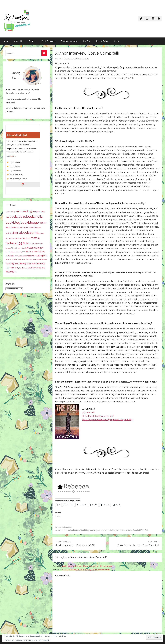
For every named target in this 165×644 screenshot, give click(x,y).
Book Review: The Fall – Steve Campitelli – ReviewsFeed (87, 566)
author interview (74, 530)
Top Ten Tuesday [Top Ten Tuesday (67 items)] (22, 268)
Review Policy (102, 41)
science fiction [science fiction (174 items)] (22, 259)
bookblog (85, 530)
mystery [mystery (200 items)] (29, 252)
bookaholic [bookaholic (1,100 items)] (34, 217)
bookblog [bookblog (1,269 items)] (13, 222)
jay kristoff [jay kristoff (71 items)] (13, 252)
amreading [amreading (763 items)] (25, 211)
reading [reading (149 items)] (31, 256)
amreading (63, 530)
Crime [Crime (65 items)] (15, 238)
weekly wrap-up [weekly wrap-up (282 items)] (36, 268)
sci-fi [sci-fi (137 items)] (14, 259)
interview (123, 530)
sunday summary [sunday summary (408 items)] (16, 263)
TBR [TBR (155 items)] (7, 268)
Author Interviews (65, 527)
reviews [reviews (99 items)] (8, 259)
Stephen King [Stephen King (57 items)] (43, 260)
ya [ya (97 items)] (15, 272)
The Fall (145, 530)
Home (6, 41)
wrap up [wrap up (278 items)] (10, 272)
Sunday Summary (69, 41)
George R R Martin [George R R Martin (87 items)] (12, 248)
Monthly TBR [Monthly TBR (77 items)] (21, 252)
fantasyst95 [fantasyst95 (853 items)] (14, 243)
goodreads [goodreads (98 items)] (23, 248)
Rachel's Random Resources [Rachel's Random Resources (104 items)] (16, 256)
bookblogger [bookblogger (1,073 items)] (30, 222)
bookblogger (95, 530)
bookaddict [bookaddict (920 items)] (18, 217)
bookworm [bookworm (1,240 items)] (29, 233)
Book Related (49, 41)
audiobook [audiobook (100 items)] (36, 212)
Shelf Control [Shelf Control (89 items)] (34, 259)
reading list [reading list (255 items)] (41, 256)
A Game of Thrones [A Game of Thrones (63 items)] (11, 212)
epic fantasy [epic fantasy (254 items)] (24, 238)
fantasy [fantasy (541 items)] (36, 238)
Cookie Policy (46, 640)
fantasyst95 (84, 58)
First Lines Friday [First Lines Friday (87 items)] (37, 244)
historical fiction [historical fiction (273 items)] (35, 248)
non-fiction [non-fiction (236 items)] (39, 252)
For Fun (87, 41)
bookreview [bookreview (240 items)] (17, 228)
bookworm (105, 530)
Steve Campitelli (134, 530)
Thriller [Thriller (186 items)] (13, 268)
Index (117, 41)
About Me (19, 41)
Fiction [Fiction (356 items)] (26, 243)
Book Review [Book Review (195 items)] (29, 228)
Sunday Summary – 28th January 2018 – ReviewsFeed (86, 569)
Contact (32, 41)
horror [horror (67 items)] (7, 252)
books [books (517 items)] (17, 233)
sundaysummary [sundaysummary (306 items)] (36, 263)
